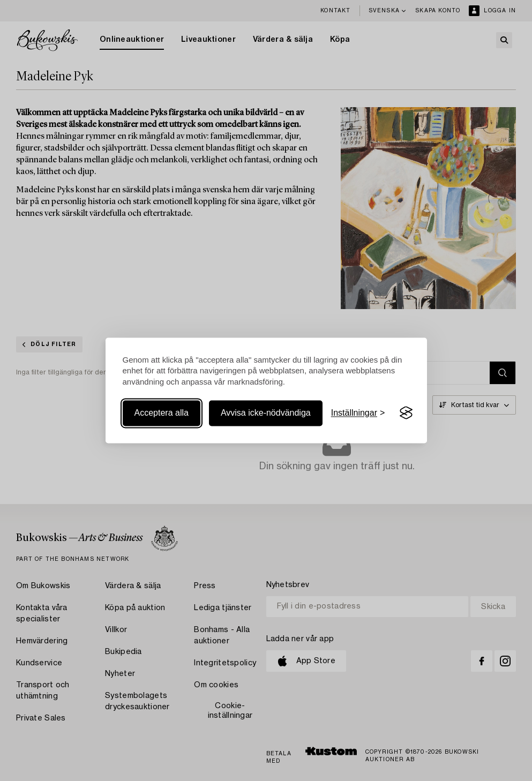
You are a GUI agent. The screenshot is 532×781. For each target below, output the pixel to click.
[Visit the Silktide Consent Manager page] (406, 413)
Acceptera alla (162, 413)
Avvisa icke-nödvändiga (266, 413)
